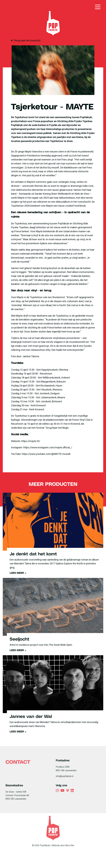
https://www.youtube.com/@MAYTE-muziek (46, 454)
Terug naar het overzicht (26, 40)
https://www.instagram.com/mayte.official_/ (48, 447)
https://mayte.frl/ (31, 441)
